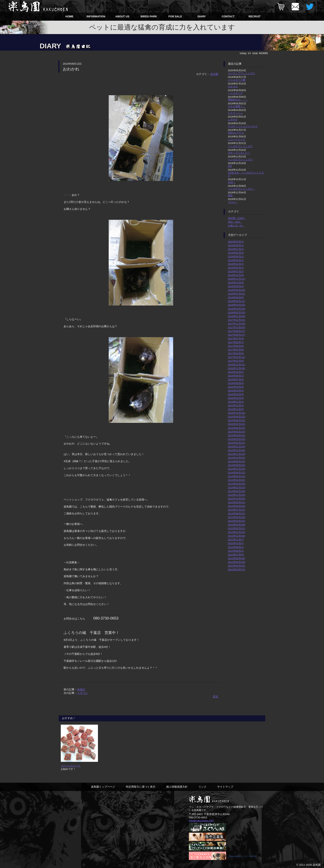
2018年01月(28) (237, 316)
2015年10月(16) (237, 413)
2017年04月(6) (236, 350)
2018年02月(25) (237, 312)
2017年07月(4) (236, 338)
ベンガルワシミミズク (240, 146)
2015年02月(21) (237, 443)
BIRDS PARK (149, 16)
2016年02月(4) (236, 398)
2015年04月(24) (237, 435)
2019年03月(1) (236, 264)
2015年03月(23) (237, 439)
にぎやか (233, 119)
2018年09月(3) (236, 286)
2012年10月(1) (236, 543)
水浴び (81, 689)
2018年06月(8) (236, 297)
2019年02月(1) (236, 268)
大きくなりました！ (239, 153)
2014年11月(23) (237, 454)
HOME (70, 16)
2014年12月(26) (237, 450)
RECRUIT (255, 16)
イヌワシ (82, 693)
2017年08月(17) (237, 335)
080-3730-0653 (198, 817)
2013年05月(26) (237, 517)
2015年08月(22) (237, 420)
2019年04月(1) (236, 260)
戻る (216, 696)
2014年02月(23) (237, 487)
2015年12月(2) (236, 405)
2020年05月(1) (236, 242)
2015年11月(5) (236, 409)
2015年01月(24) (237, 446)
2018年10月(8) (236, 282)
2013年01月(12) (237, 532)
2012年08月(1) (236, 551)
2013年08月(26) (237, 506)
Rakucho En (235, 856)
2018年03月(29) (237, 309)
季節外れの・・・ (238, 100)
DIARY (202, 16)
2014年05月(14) (237, 476)
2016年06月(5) (236, 383)
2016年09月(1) (236, 376)
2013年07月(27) (237, 510)
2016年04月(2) (236, 391)
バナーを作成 (250, 856)
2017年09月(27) (237, 331)
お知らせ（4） (236, 225)
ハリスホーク (235, 93)
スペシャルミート (71, 766)
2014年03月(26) (237, 484)
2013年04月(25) (237, 521)
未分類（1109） (237, 218)
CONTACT (228, 16)
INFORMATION (96, 16)
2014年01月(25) (237, 491)
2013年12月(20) (237, 495)
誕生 (230, 195)
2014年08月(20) (237, 465)
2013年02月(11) (237, 528)
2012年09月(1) (236, 547)
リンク (202, 787)
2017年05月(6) (236, 346)
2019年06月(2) (236, 253)
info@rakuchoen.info (201, 821)
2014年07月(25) (237, 469)
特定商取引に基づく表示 (141, 787)
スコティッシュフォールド (243, 126)
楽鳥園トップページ (103, 787)
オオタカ (233, 86)
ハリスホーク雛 (237, 80)
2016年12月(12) (237, 364)
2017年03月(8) (236, 353)
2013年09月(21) (237, 502)
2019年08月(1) (236, 245)
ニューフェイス (237, 139)
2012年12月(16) (237, 536)
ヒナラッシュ (235, 113)
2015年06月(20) (237, 428)
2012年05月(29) (237, 562)
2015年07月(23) (237, 424)
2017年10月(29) (237, 327)
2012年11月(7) (236, 539)
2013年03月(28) (237, 525)
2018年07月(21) (237, 294)
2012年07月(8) (236, 555)
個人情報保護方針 (177, 787)
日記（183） (235, 222)
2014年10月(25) (237, 458)
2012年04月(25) (237, 566)
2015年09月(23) (237, 417)
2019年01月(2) (236, 271)
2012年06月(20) (237, 558)
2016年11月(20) (237, 368)
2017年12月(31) (237, 320)
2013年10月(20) (237, 499)
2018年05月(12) (237, 301)
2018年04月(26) (237, 305)
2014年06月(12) (237, 473)
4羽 (230, 166)
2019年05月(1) (236, 256)
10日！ (232, 182)
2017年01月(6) (236, 361)
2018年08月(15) (237, 290)
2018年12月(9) (236, 275)
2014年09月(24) (237, 461)
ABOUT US (122, 16)
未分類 (214, 74)
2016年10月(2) (236, 372)
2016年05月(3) (236, 387)
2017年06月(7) (236, 342)
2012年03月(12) (237, 569)
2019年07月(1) (236, 249)
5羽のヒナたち (236, 133)
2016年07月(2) (236, 379)
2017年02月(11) (237, 357)
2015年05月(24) (237, 432)
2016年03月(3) (236, 394)
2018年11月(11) (237, 279)
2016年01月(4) (236, 402)
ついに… (233, 202)
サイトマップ (225, 787)
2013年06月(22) (237, 513)
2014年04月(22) (237, 480)
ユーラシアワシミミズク (242, 73)
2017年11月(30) (237, 324)
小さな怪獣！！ (237, 106)
